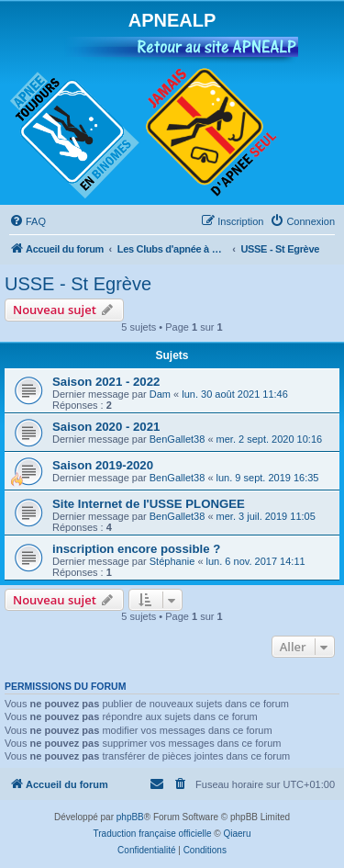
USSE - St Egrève (78, 284)
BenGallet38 (178, 439)
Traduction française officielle (153, 834)
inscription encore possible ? (136, 549)
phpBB (130, 817)
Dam (160, 394)
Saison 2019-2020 (103, 465)
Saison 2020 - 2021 (106, 427)
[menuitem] (28, 221)
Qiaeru (237, 834)
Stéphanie (172, 561)
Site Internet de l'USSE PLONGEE (149, 504)
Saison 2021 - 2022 (106, 382)
